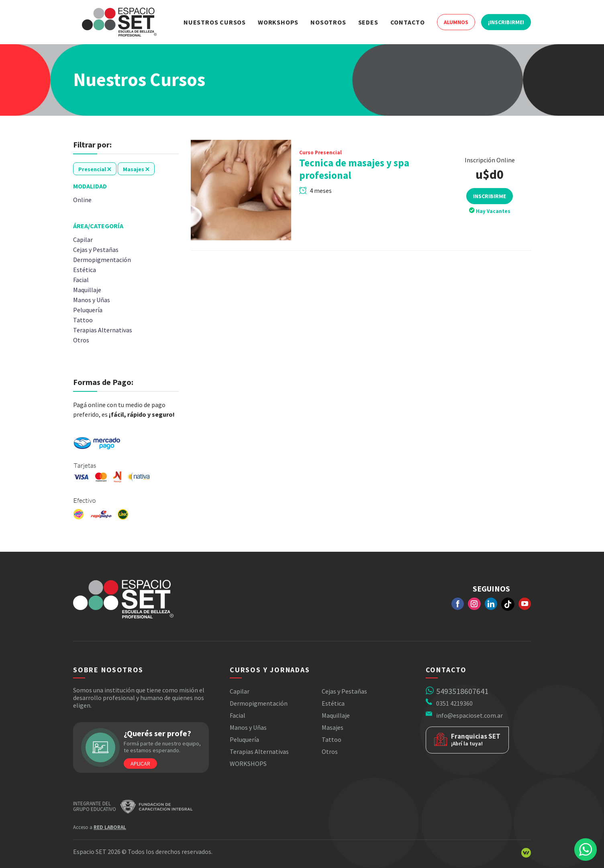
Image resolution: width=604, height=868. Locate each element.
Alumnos (456, 22)
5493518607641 (462, 691)
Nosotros (328, 22)
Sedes (368, 22)
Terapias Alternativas (259, 751)
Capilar (240, 691)
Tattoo (332, 739)
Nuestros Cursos (215, 22)
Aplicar (140, 764)
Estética (333, 703)
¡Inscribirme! (506, 22)
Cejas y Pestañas (344, 691)
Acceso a (100, 827)
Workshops (278, 22)
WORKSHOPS (248, 764)
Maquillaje (336, 715)
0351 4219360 (454, 703)
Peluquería (244, 739)
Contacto (408, 22)
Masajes (333, 727)
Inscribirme (490, 196)
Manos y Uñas (248, 727)
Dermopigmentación (259, 703)
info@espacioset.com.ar (469, 715)
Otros (330, 751)
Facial (238, 715)
